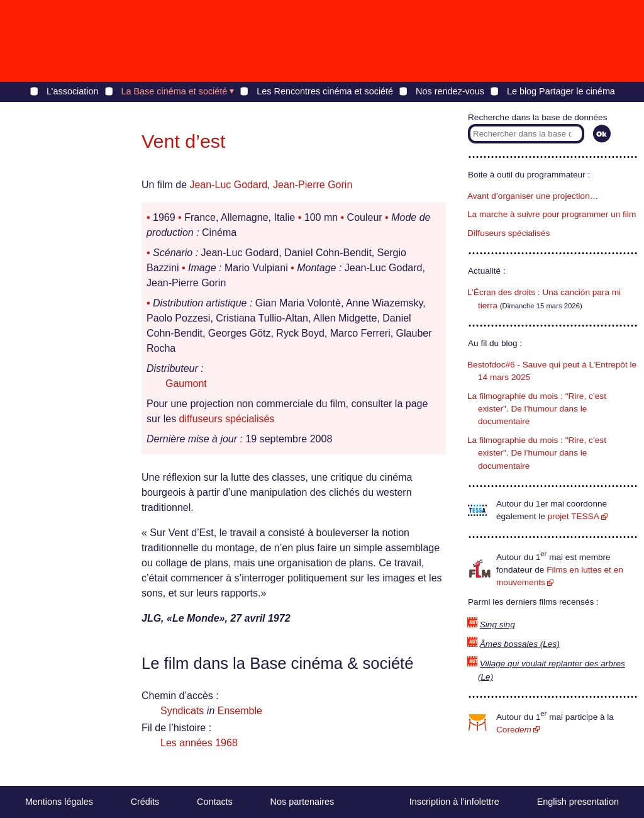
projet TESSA (574, 516)
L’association (72, 91)
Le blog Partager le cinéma (561, 91)
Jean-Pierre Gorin (313, 185)
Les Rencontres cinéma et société (325, 91)
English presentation (578, 802)
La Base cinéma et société (175, 91)
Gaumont (186, 384)
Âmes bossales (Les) (520, 644)
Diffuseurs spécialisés (508, 233)
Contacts (215, 802)
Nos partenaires (303, 802)
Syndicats (182, 711)
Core (514, 730)
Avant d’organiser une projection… (533, 196)
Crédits (145, 802)
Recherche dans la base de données (537, 117)
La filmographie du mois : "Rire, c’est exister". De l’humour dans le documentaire (537, 409)
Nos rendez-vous (450, 91)
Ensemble (240, 711)
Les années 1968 (199, 743)
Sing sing (497, 625)
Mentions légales (59, 802)
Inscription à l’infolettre (454, 802)
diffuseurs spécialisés (227, 419)
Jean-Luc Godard (228, 185)
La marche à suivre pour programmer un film (552, 214)
